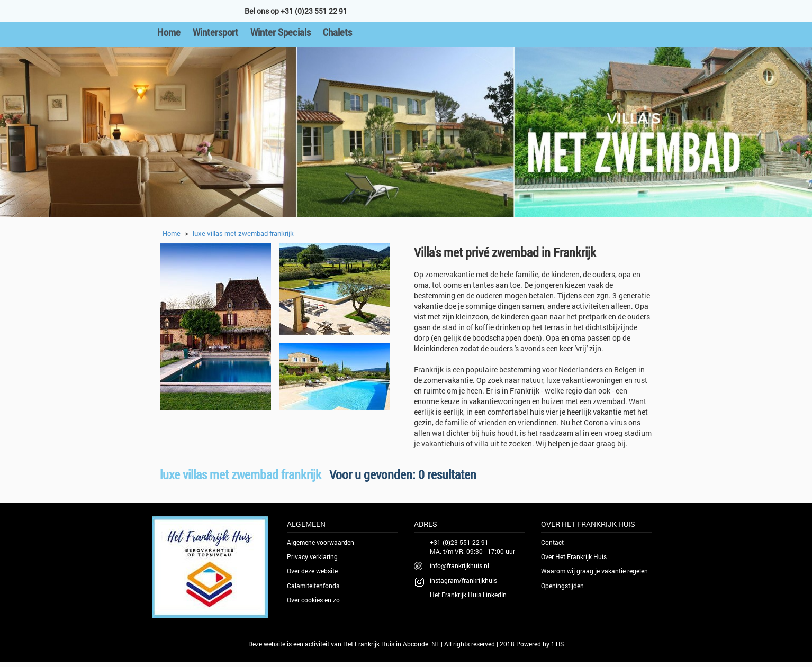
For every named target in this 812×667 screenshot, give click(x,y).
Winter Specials (281, 32)
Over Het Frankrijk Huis (574, 556)
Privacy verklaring (312, 556)
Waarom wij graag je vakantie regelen (594, 571)
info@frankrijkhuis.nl (459, 565)
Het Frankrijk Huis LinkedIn (468, 595)
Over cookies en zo (313, 600)
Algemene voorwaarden (321, 542)
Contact (552, 542)
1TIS (557, 644)
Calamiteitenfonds (313, 586)
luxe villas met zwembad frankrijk (243, 233)
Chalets (337, 32)
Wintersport (215, 32)
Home (169, 32)
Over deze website (312, 571)
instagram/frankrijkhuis (463, 580)
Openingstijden (562, 586)
